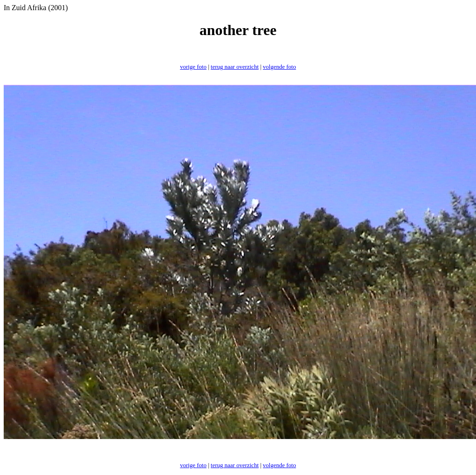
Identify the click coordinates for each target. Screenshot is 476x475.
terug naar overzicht (235, 67)
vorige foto (193, 67)
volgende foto (280, 67)
